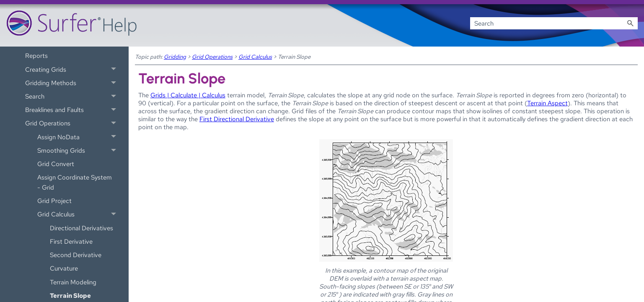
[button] (630, 23)
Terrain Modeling (73, 282)
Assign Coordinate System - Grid (75, 182)
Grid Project (54, 201)
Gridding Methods (73, 83)
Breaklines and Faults (73, 110)
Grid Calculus (79, 214)
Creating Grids (73, 69)
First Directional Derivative (237, 119)
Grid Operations (73, 123)
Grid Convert (56, 164)
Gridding (175, 57)
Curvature (64, 268)
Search (73, 96)
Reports (36, 56)
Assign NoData (79, 137)
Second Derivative (76, 255)
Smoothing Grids (79, 151)
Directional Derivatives (81, 228)
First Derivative (71, 241)
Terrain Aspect (547, 103)
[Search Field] (554, 23)
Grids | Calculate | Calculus (188, 95)
